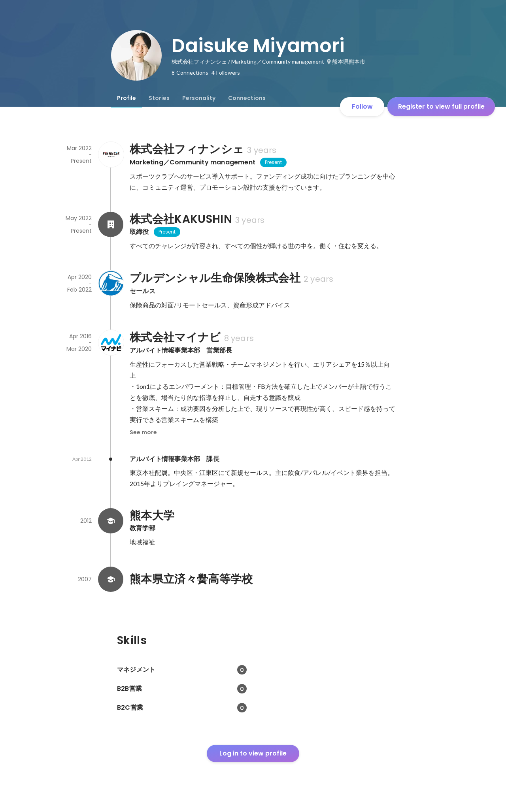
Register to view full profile (441, 106)
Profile (126, 98)
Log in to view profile (253, 753)
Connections (247, 98)
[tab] (126, 98)
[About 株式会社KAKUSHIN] (111, 224)
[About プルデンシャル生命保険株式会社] (111, 283)
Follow (362, 106)
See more (143, 432)
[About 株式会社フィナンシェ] (111, 154)
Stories (159, 98)
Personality (199, 98)
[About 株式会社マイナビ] (111, 343)
